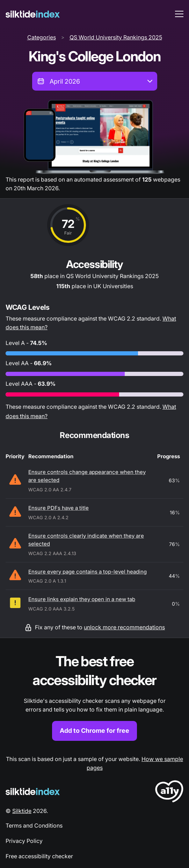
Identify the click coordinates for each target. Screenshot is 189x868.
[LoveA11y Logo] (169, 793)
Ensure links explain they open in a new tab (82, 599)
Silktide (22, 811)
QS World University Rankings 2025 (116, 37)
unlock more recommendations (124, 627)
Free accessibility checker (39, 856)
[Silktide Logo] (33, 792)
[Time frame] (95, 81)
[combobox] (95, 81)
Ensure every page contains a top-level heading (88, 572)
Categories (42, 37)
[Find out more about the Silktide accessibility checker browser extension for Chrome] (94, 696)
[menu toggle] (179, 14)
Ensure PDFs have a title (59, 508)
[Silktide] (33, 14)
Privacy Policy (24, 841)
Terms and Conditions (34, 825)
